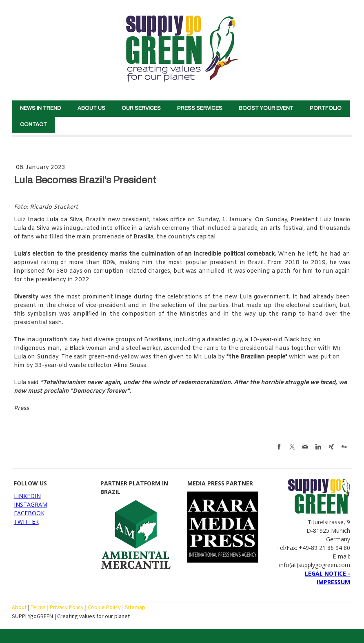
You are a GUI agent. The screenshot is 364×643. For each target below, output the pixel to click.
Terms (38, 607)
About (19, 607)
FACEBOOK (29, 513)
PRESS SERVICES (200, 108)
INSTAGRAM (31, 504)
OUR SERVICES (141, 108)
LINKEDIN (27, 496)
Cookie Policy (104, 607)
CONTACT (33, 125)
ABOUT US (91, 108)
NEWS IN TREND (41, 108)
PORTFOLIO (326, 108)
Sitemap (135, 607)
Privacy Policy (67, 607)
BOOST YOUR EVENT (266, 108)
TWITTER (26, 522)
